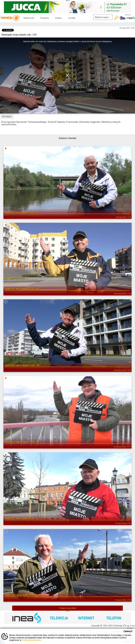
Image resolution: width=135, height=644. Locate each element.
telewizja (10, 18)
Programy (45, 18)
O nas (130, 628)
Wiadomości (29, 18)
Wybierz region (103, 17)
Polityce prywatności (31, 640)
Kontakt (72, 18)
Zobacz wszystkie (68, 608)
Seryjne (59, 18)
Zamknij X (128, 631)
